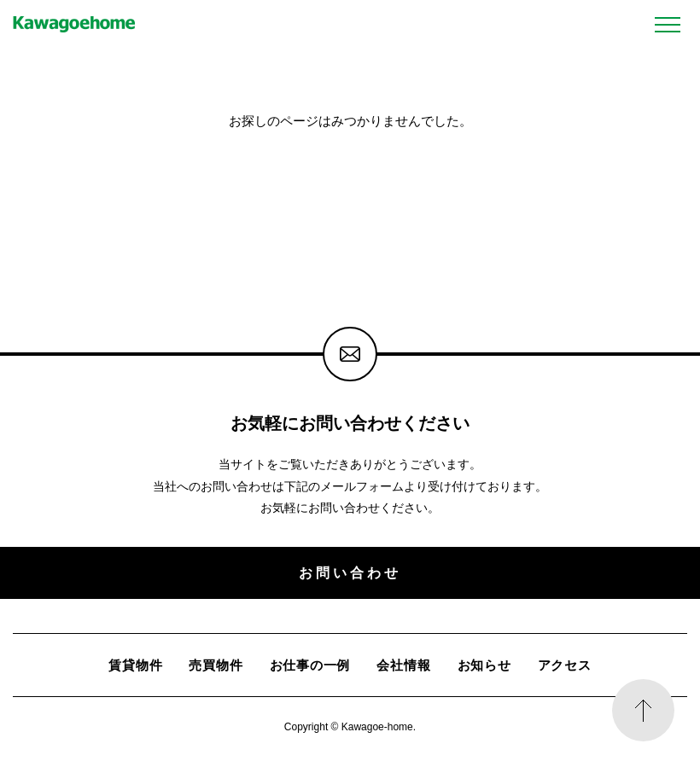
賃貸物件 (135, 665)
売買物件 (216, 665)
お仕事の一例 (310, 665)
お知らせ (484, 665)
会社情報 (403, 665)
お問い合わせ (350, 572)
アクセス (565, 665)
